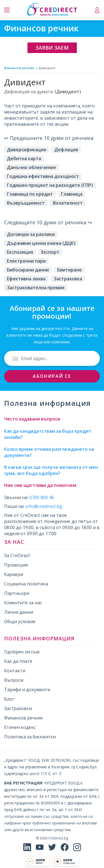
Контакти (15, 671)
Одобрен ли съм (22, 652)
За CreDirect (17, 555)
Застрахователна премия (36, 288)
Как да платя (18, 661)
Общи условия (20, 622)
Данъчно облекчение (31, 167)
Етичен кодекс (20, 727)
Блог (9, 699)
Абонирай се (52, 376)
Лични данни (19, 612)
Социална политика (26, 584)
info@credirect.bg (44, 506)
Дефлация (66, 150)
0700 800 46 (42, 497)
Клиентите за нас (23, 603)
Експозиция (20, 252)
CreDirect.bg (58, 838)
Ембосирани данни (28, 270)
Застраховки (18, 708)
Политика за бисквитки (30, 737)
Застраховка (68, 279)
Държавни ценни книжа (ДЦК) (41, 243)
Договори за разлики (31, 234)
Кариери (14, 574)
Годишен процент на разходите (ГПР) (50, 185)
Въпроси (14, 680)
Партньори (17, 593)
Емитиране (69, 270)
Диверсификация (26, 150)
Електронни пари (26, 261)
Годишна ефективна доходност (43, 176)
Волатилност (68, 203)
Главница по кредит (30, 194)
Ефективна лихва (26, 279)
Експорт (50, 252)
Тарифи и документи (27, 690)
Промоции (16, 565)
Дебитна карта (24, 158)
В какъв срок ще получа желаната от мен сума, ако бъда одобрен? (51, 470)
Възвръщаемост (26, 203)
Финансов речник (19, 68)
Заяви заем (52, 48)
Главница (72, 194)
